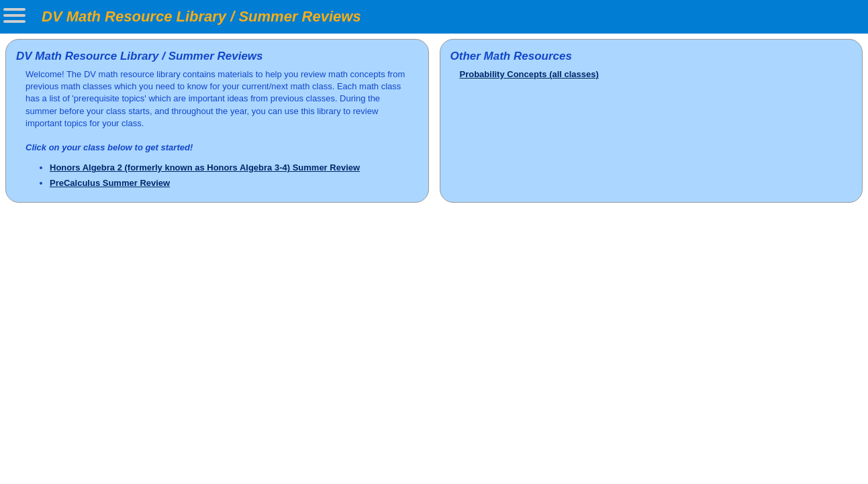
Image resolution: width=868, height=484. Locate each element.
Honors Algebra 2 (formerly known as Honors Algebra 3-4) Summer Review (205, 167)
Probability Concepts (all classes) (529, 74)
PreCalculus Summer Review (110, 183)
